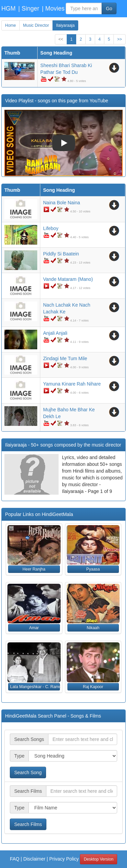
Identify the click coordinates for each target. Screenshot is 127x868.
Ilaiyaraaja (66, 25)
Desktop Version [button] (98, 859)
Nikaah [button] (93, 628)
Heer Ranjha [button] (34, 569)
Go (109, 8)
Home (10, 25)
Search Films (28, 824)
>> (120, 39)
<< (61, 39)
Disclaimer (34, 859)
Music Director (36, 25)
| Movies (53, 8)
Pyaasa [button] (93, 569)
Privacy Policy (64, 859)
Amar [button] (34, 628)
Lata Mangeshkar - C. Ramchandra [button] (35, 687)
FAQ (15, 859)
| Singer (29, 8)
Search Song (28, 772)
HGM (8, 8)
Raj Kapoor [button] (93, 687)
